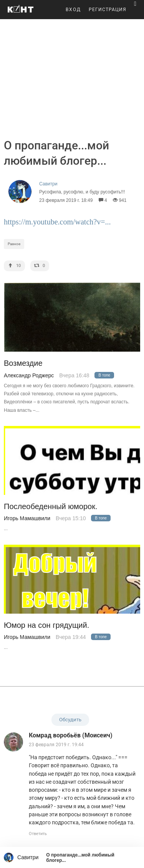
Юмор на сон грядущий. (46, 625)
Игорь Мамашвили (27, 518)
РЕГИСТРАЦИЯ (108, 10)
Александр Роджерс (29, 375)
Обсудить (70, 720)
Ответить (38, 834)
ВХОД (73, 10)
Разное (14, 244)
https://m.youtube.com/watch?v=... (57, 222)
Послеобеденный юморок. (51, 507)
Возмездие (23, 363)
